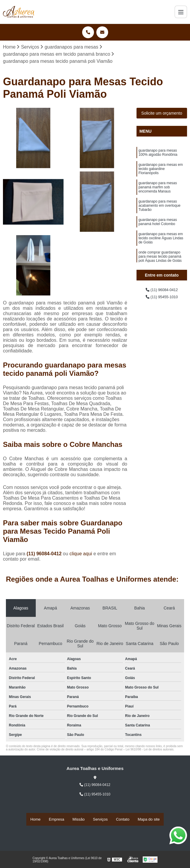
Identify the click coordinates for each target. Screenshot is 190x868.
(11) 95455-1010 (162, 300)
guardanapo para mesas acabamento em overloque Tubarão (160, 219)
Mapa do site (149, 820)
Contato (123, 820)
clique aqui (81, 555)
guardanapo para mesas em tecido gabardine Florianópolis (161, 175)
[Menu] (181, 12)
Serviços (100, 820)
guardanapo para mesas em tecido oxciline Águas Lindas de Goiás (161, 257)
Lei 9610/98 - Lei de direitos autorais (150, 751)
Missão (78, 820)
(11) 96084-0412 (45, 555)
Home (36, 820)
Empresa (56, 820)
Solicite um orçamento (162, 115)
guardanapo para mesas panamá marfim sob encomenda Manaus (158, 197)
